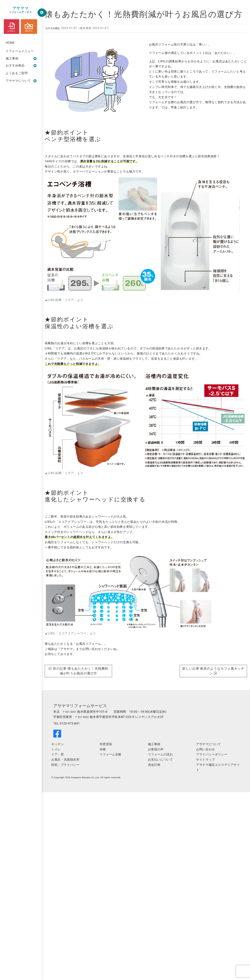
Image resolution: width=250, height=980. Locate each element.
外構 (103, 749)
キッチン (58, 744)
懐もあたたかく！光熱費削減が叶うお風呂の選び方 (144, 14)
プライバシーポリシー (212, 754)
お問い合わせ (205, 749)
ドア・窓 (58, 754)
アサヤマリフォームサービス (80, 706)
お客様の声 (156, 749)
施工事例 (21, 59)
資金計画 (154, 765)
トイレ (56, 749)
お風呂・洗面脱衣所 (65, 760)
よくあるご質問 (17, 73)
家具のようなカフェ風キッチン (222, 671)
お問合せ (11, 26)
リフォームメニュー (20, 51)
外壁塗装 (106, 744)
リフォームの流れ (160, 754)
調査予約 (29, 26)
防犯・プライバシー (65, 765)
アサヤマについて (21, 81)
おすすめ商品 (21, 66)
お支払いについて (160, 760)
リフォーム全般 (111, 754)
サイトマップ (205, 760)
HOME (10, 43)
